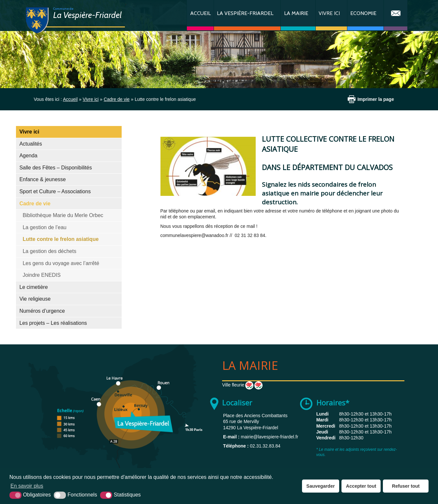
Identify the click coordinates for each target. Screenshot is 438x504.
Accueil (200, 13)
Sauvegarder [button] (320, 486)
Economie (363, 13)
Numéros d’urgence (42, 311)
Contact (396, 15)
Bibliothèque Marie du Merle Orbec (63, 215)
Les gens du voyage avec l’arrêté (61, 263)
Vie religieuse (35, 299)
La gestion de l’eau (44, 227)
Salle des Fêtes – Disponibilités (55, 168)
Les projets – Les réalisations (53, 323)
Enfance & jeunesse (42, 179)
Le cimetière (33, 287)
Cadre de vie (35, 204)
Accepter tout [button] (361, 486)
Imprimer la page (376, 99)
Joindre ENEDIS (42, 275)
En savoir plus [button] (27, 486)
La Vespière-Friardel (245, 13)
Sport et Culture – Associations (55, 191)
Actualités (30, 144)
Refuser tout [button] (406, 486)
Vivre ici (329, 13)
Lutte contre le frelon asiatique (60, 239)
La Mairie (296, 13)
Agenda (28, 156)
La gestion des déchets (49, 251)
